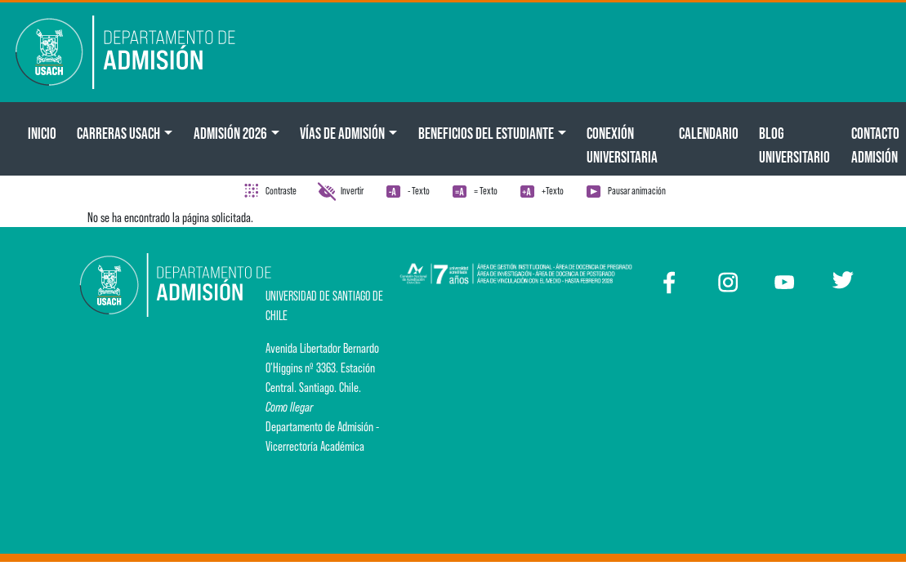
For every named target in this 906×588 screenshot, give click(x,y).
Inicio (42, 133)
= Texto (486, 191)
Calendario (709, 133)
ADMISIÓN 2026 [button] (230, 133)
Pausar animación (637, 191)
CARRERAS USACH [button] (118, 133)
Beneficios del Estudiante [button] (486, 133)
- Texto (419, 191)
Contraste (281, 191)
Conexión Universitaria (622, 145)
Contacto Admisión (875, 145)
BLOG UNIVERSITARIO (794, 145)
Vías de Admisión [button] (342, 133)
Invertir (352, 191)
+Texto (553, 191)
